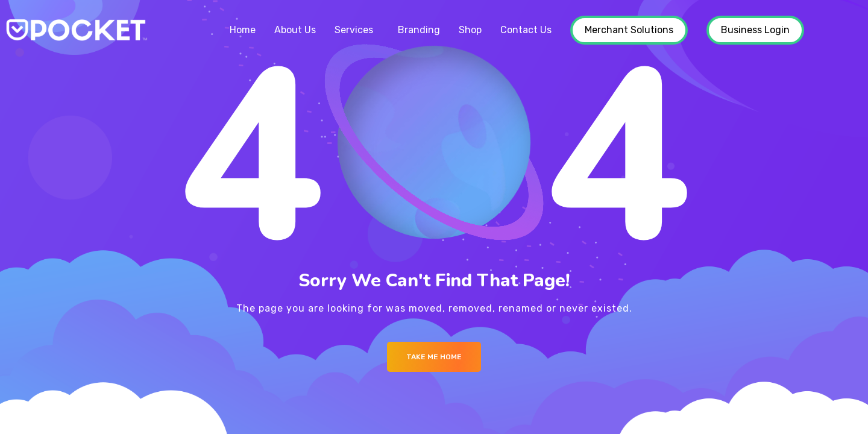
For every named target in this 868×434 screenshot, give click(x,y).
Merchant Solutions (629, 30)
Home (243, 30)
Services (354, 30)
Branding (419, 30)
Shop (470, 30)
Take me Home (434, 357)
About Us (295, 30)
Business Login (755, 30)
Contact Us (526, 30)
